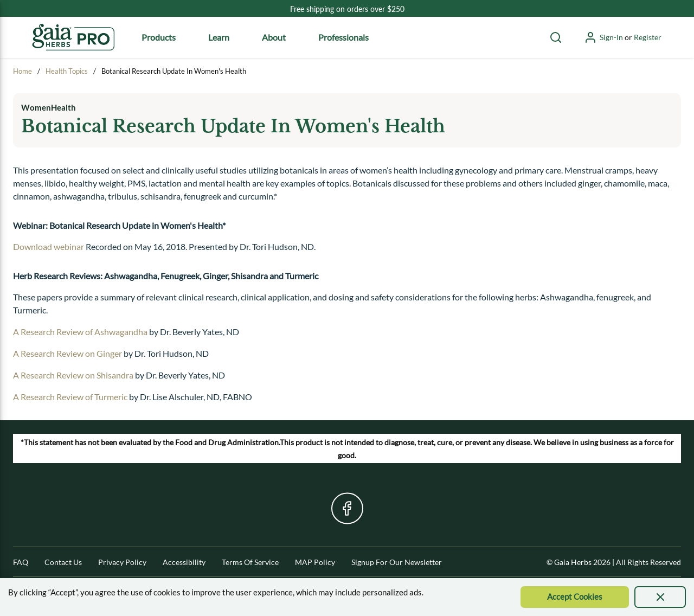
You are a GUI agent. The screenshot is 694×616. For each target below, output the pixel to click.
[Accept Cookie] (575, 597)
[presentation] (660, 597)
